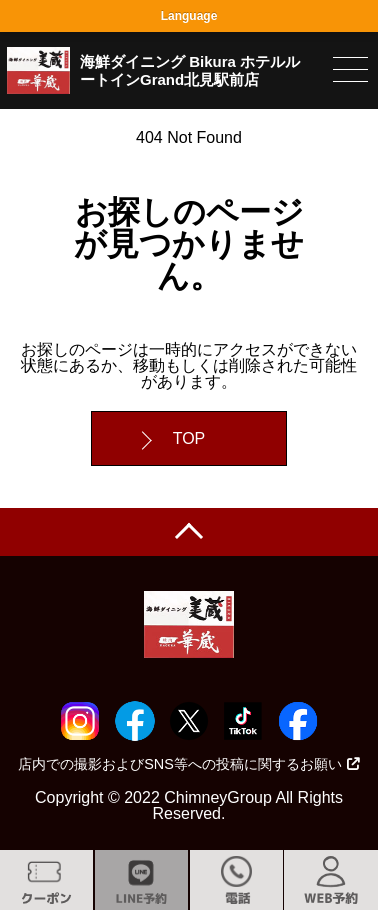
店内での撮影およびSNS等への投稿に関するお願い (189, 764)
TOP (189, 438)
